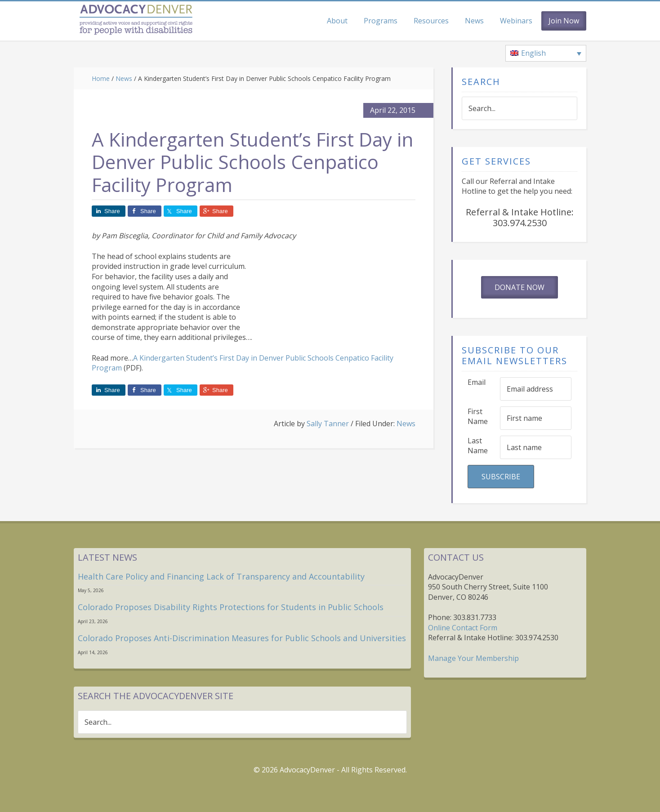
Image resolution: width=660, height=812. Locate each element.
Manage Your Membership (473, 658)
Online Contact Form (463, 628)
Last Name (478, 446)
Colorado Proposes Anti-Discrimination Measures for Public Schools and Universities (242, 638)
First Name (478, 417)
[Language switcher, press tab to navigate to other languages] (546, 54)
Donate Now (520, 287)
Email (477, 382)
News (406, 424)
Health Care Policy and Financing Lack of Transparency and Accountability (221, 576)
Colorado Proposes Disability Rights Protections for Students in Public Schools (231, 607)
